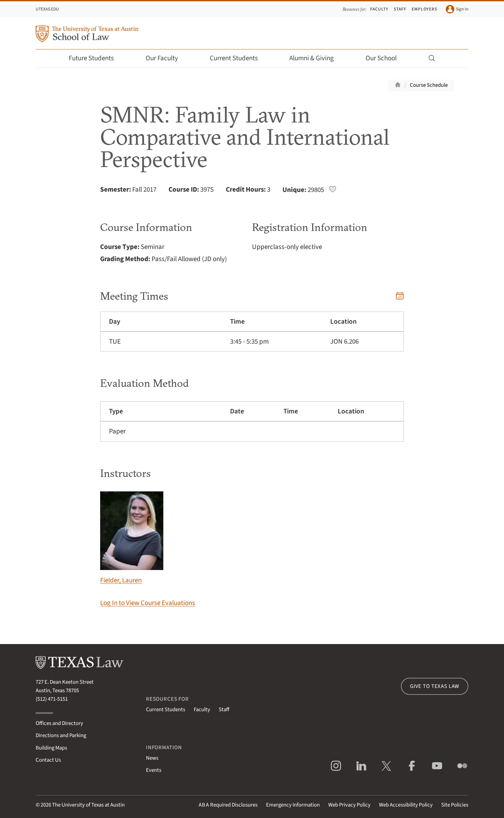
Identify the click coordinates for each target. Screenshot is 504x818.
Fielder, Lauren (132, 538)
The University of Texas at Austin (88, 805)
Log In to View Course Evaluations (148, 603)
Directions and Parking (61, 735)
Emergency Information (293, 805)
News (152, 758)
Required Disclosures (228, 805)
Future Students (96, 58)
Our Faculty (166, 58)
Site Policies (455, 805)
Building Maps (51, 748)
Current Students (238, 58)
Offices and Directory (59, 723)
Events (154, 770)
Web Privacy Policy (349, 805)
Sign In (457, 9)
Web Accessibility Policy (406, 805)
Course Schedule (429, 85)
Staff (400, 9)
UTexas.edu (47, 9)
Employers (424, 9)
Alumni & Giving (316, 58)
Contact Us (48, 760)
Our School (386, 58)
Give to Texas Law (435, 686)
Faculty (379, 9)
